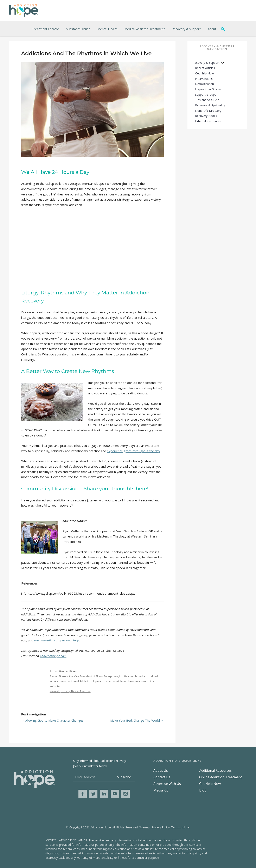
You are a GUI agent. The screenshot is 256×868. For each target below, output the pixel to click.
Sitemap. (145, 827)
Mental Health (107, 29)
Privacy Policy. (161, 827)
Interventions (204, 79)
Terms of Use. (181, 827)
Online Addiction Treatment (221, 777)
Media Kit (161, 790)
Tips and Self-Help (207, 100)
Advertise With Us (167, 784)
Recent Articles (205, 68)
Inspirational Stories (208, 89)
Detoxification (204, 84)
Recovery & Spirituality (210, 105)
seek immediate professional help (57, 640)
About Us (161, 770)
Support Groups (206, 95)
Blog (203, 790)
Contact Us (162, 777)
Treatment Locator (45, 29)
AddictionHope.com (53, 656)
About (212, 29)
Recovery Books (206, 116)
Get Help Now (204, 73)
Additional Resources (215, 770)
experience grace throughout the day (133, 451)
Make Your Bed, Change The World (137, 720)
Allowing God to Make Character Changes (52, 720)
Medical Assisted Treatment (145, 29)
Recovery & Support (186, 29)
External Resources (208, 121)
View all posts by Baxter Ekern (70, 691)
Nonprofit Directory (208, 111)
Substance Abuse (78, 29)
